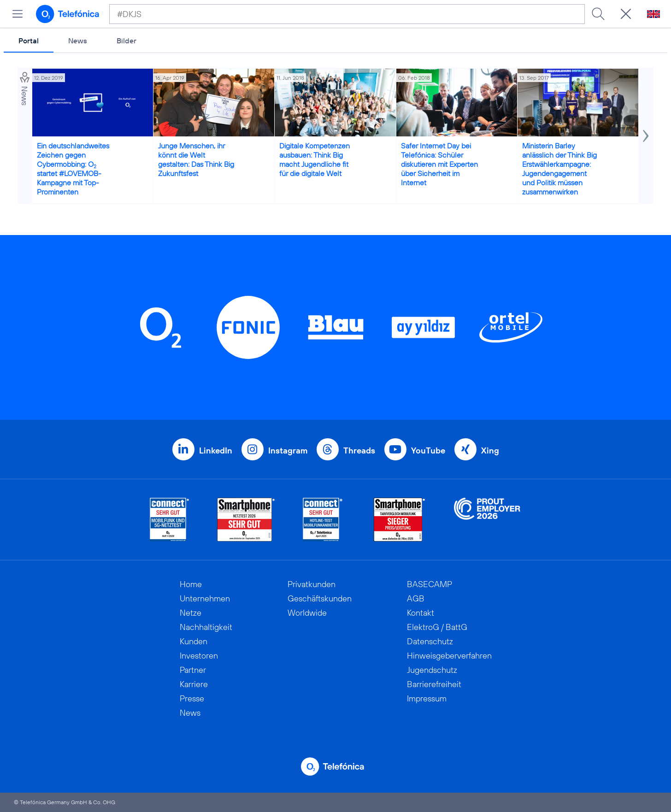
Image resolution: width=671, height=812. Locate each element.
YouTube (428, 450)
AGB (416, 598)
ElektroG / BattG (437, 627)
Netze (191, 613)
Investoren (199, 656)
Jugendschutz (432, 670)
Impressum (427, 698)
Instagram (288, 450)
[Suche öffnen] (626, 14)
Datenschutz (430, 641)
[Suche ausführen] (598, 14)
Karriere (194, 684)
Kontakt (421, 613)
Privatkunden (312, 584)
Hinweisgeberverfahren (449, 656)
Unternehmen (205, 598)
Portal (29, 41)
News (78, 41)
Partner (193, 670)
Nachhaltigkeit (206, 627)
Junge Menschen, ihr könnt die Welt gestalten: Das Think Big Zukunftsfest (196, 159)
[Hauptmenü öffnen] (18, 14)
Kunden (194, 641)
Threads (359, 450)
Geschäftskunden (320, 598)
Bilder (127, 41)
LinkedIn (216, 450)
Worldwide (307, 613)
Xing (490, 450)
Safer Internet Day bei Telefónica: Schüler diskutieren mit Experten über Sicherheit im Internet (439, 164)
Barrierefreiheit (434, 684)
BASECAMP (430, 584)
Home (191, 584)
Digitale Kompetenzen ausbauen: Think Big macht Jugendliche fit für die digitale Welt (315, 159)
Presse (192, 698)
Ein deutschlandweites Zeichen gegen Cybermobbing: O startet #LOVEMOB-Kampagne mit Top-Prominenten (73, 169)
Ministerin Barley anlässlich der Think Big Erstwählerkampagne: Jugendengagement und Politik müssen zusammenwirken (559, 169)
